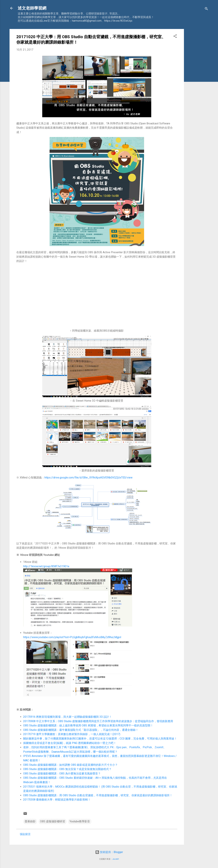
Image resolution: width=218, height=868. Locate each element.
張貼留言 (25, 834)
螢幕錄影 (30, 821)
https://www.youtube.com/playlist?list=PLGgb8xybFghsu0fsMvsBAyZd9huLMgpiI (72, 637)
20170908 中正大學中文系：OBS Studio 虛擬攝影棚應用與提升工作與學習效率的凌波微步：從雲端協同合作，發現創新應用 (98, 721)
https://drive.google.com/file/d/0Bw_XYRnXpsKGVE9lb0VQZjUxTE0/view (88, 478)
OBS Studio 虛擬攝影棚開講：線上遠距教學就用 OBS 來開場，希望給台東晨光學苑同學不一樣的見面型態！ (88, 725)
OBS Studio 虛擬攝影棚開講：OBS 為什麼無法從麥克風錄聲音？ (62, 774)
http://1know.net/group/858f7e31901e (46, 566)
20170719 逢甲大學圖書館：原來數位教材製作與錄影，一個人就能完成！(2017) (72, 734)
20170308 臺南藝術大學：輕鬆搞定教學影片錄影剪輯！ (57, 800)
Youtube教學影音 (80, 821)
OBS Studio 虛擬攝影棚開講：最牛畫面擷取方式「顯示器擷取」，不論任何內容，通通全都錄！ (81, 730)
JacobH (116, 859)
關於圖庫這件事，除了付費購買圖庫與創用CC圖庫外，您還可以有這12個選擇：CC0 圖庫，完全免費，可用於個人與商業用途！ (100, 739)
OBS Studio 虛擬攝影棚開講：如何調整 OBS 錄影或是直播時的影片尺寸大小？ (70, 765)
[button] (175, 37)
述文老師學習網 (32, 8)
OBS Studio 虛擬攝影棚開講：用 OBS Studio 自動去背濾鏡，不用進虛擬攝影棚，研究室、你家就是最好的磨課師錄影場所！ (98, 795)
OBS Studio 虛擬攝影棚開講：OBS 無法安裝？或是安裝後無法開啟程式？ (67, 769)
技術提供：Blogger (109, 852)
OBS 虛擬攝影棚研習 (53, 821)
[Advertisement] (198, 80)
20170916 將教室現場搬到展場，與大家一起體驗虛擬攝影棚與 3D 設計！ (67, 717)
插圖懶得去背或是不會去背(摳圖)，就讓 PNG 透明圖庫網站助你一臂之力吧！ (70, 743)
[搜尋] (206, 9)
